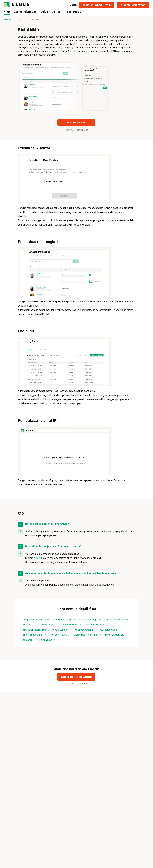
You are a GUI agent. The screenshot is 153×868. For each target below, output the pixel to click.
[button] (97, 5)
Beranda (8, 20)
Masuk (73, 5)
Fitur (20, 20)
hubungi (38, 558)
